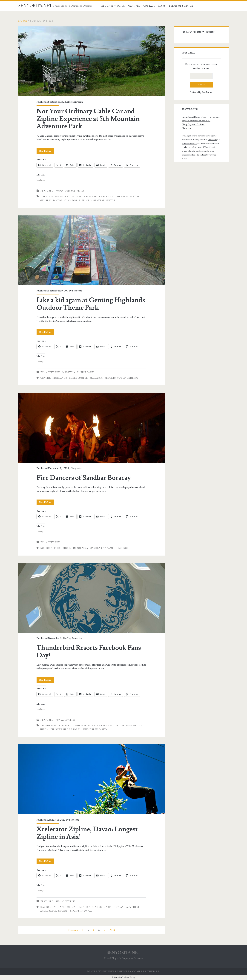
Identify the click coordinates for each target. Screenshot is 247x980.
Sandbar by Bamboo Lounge (109, 548)
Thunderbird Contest (56, 726)
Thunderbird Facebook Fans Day (96, 726)
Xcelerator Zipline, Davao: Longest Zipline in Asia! (91, 779)
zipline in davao (81, 911)
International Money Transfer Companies (201, 117)
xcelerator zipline (54, 911)
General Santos (51, 201)
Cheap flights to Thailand (193, 124)
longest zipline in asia (96, 907)
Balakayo (91, 197)
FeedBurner (207, 92)
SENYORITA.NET (35, 6)
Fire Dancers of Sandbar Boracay (91, 428)
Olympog (71, 201)
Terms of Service (181, 6)
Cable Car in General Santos (119, 197)
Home (23, 21)
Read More (47, 151)
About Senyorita (113, 6)
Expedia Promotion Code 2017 (196, 121)
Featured (47, 191)
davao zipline (68, 907)
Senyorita (78, 102)
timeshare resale (189, 144)
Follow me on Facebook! (198, 32)
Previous (73, 930)
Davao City (48, 907)
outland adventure (127, 907)
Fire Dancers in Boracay (71, 548)
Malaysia (69, 372)
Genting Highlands (54, 378)
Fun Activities (75, 191)
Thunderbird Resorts (66, 729)
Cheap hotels (188, 128)
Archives (134, 6)
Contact (149, 6)
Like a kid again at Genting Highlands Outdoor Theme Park (91, 250)
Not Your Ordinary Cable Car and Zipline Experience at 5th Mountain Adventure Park (91, 61)
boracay (46, 548)
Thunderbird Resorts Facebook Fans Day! (91, 598)
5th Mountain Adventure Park (61, 197)
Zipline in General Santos (97, 201)
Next (112, 930)
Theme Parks (86, 372)
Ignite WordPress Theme (107, 972)
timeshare (212, 140)
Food (59, 191)
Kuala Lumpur (78, 378)
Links (162, 6)
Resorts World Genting (121, 378)
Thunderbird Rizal (96, 729)
